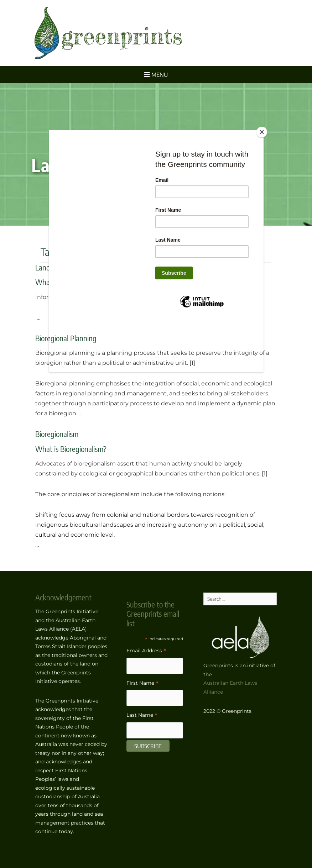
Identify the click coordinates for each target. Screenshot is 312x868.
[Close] (262, 132)
